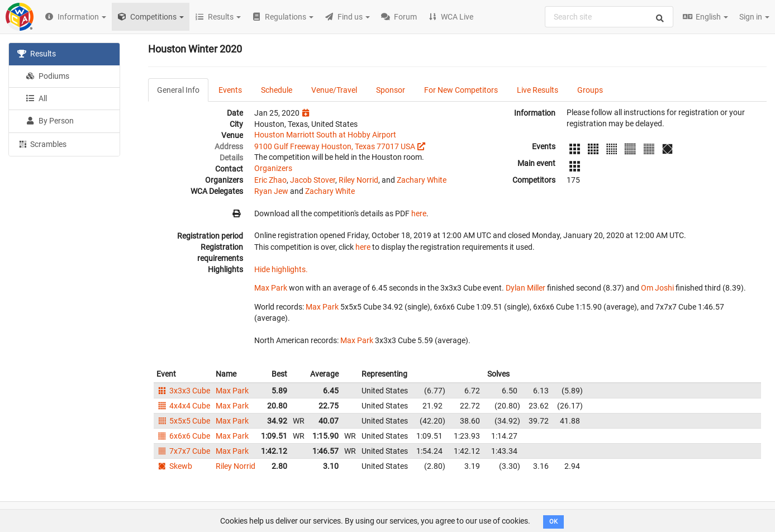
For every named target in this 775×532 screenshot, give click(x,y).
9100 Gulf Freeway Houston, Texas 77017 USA (335, 146)
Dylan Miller (526, 288)
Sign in (754, 17)
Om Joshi (657, 288)
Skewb (174, 466)
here (419, 213)
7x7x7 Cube (183, 451)
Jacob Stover (313, 180)
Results (37, 54)
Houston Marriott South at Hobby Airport (325, 135)
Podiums (47, 76)
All (36, 98)
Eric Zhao (270, 180)
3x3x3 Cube (183, 391)
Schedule (277, 90)
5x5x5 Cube (183, 421)
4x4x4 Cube (183, 406)
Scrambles (42, 144)
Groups (590, 90)
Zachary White (422, 180)
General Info (178, 90)
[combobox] (609, 17)
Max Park (271, 288)
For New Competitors (461, 90)
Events (230, 90)
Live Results (538, 90)
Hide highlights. (281, 269)
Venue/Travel (334, 90)
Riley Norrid (358, 180)
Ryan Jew (271, 191)
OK (553, 522)
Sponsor (391, 90)
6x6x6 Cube (183, 436)
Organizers (273, 168)
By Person (50, 121)
